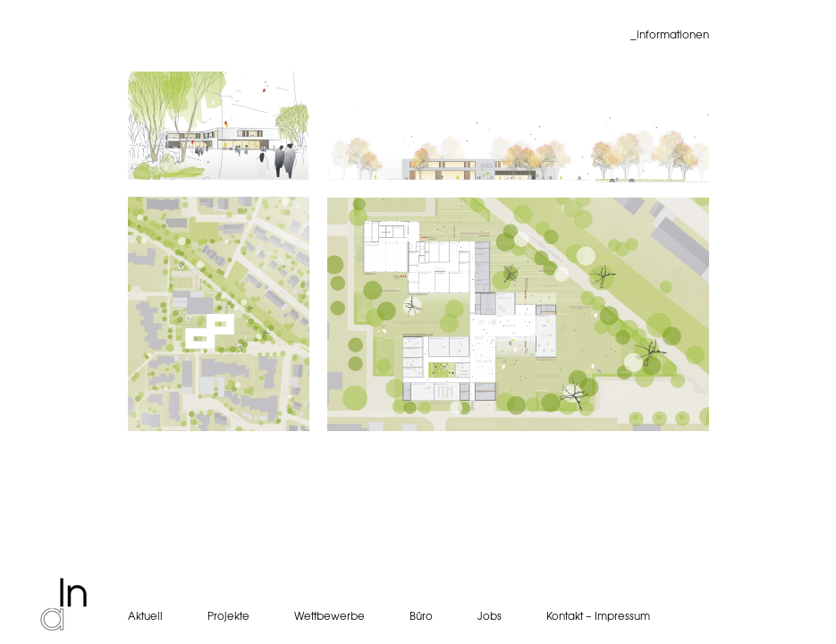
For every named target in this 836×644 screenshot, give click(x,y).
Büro (421, 616)
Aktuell (145, 616)
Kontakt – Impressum (598, 616)
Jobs (490, 616)
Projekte (228, 616)
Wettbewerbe (329, 616)
